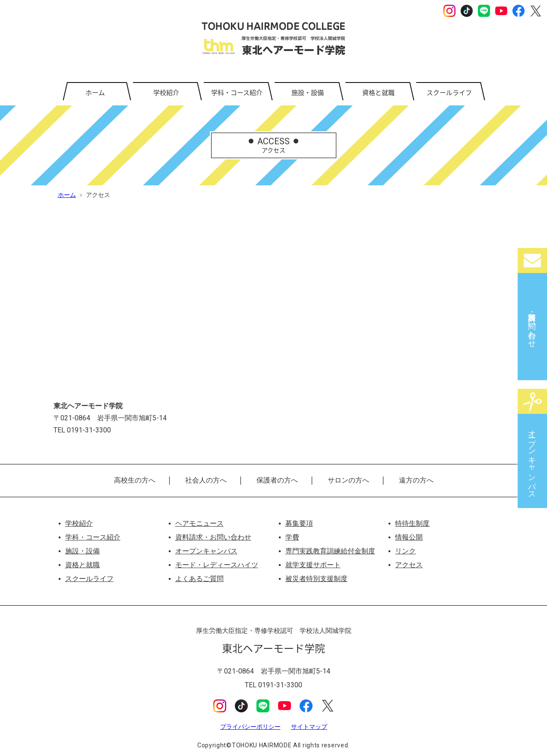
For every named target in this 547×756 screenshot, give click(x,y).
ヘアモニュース (199, 523)
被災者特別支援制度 (316, 579)
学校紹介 (166, 92)
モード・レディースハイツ (217, 565)
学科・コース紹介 (237, 92)
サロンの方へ (348, 480)
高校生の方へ (135, 480)
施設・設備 (308, 92)
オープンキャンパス (532, 460)
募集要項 (299, 523)
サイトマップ (309, 727)
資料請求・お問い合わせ (532, 326)
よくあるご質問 (199, 579)
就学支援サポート (313, 565)
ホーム (95, 92)
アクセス (409, 565)
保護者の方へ (277, 480)
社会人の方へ (206, 480)
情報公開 (409, 537)
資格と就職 (378, 92)
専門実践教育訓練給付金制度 (330, 551)
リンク (405, 551)
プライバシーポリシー (250, 727)
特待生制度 (412, 523)
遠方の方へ (416, 480)
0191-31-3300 (280, 685)
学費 (292, 537)
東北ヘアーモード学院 (273, 39)
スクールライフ (449, 92)
